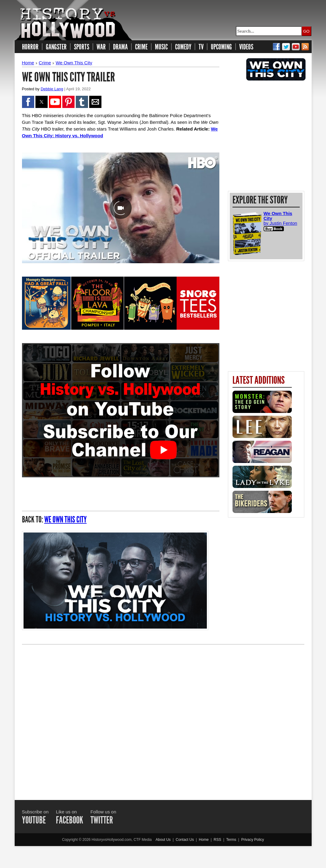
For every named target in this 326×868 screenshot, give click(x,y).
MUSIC (161, 47)
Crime (45, 63)
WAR (101, 47)
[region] (267, 136)
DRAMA (120, 47)
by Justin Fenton (280, 222)
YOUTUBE (34, 820)
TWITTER (102, 820)
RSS (217, 840)
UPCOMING (221, 47)
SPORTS (82, 47)
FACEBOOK (70, 820)
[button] (28, 102)
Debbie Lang (52, 89)
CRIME (141, 47)
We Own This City (74, 63)
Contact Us (185, 840)
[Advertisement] (163, 717)
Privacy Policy (253, 840)
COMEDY (183, 47)
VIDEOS (246, 47)
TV (201, 47)
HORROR (30, 47)
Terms (231, 840)
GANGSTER (56, 47)
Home (28, 63)
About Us (163, 840)
